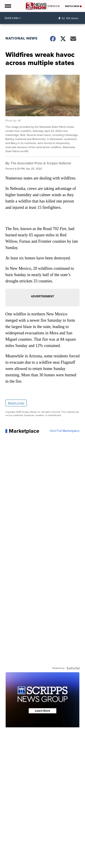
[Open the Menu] (8, 6)
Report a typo (16, 403)
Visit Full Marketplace (65, 431)
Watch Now (73, 6)
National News (22, 38)
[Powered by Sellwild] (73, 668)
